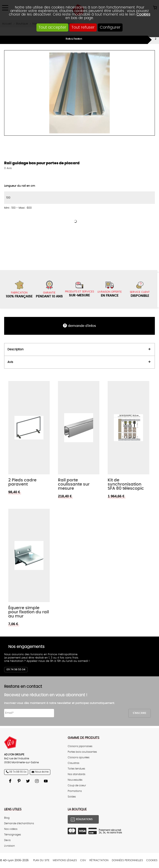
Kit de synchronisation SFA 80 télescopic (126, 484)
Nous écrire (42, 772)
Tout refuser (83, 27)
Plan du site (41, 860)
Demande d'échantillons (19, 824)
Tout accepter (52, 27)
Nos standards (76, 774)
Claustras (73, 763)
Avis (8, 168)
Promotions (75, 791)
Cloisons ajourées (79, 758)
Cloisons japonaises (80, 746)
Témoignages (13, 835)
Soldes (72, 797)
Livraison (10, 846)
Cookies (143, 14)
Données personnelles (127, 860)
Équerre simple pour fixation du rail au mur (29, 612)
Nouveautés (75, 780)
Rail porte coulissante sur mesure (74, 484)
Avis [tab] (10, 362)
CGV (83, 860)
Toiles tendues (76, 769)
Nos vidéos (11, 829)
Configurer (110, 27)
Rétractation (99, 860)
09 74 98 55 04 (16, 670)
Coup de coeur (77, 786)
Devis (7, 840)
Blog (7, 818)
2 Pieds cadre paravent (22, 482)
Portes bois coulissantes (82, 752)
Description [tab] (16, 349)
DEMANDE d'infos (82, 326)
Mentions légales (65, 860)
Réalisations (84, 819)
